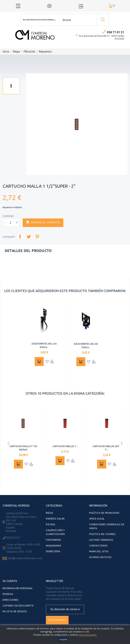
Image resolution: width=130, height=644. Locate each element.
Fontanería (53, 540)
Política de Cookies (102, 534)
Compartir (20, 237)
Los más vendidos (101, 540)
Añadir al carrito (43, 223)
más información (88, 635)
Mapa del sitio (99, 551)
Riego (50, 513)
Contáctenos (98, 546)
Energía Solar (55, 519)
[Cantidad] (10, 223)
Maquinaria (53, 546)
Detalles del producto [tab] (28, 251)
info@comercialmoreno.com (25, 558)
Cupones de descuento (18, 606)
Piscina (51, 524)
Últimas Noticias (100, 557)
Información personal (18, 588)
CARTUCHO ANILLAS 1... (65, 446)
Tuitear (29, 237)
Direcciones (11, 600)
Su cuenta (10, 581)
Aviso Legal (97, 519)
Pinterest (37, 237)
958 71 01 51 (115, 32)
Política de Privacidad (104, 513)
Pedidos (8, 594)
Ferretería (53, 551)
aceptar (63, 639)
